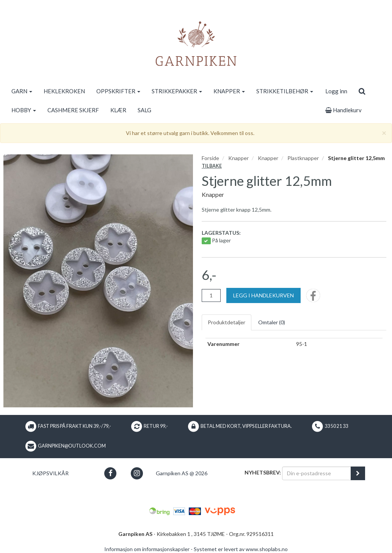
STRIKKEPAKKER (177, 91)
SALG (144, 110)
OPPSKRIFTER (118, 91)
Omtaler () (272, 322)
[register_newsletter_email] (358, 473)
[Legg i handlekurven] (263, 295)
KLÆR (118, 110)
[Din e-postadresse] (317, 473)
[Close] (384, 133)
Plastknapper (303, 158)
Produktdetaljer (227, 322)
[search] (362, 91)
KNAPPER (229, 91)
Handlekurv (343, 110)
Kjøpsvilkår (50, 473)
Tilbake (212, 166)
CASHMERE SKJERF (73, 110)
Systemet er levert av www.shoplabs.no (241, 549)
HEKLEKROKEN (64, 91)
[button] (111, 473)
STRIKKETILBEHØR (285, 91)
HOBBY (24, 110)
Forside (210, 158)
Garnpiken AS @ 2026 (182, 473)
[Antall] (211, 295)
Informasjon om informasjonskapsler (147, 549)
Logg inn (336, 91)
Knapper (238, 158)
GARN (22, 91)
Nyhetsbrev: (263, 472)
